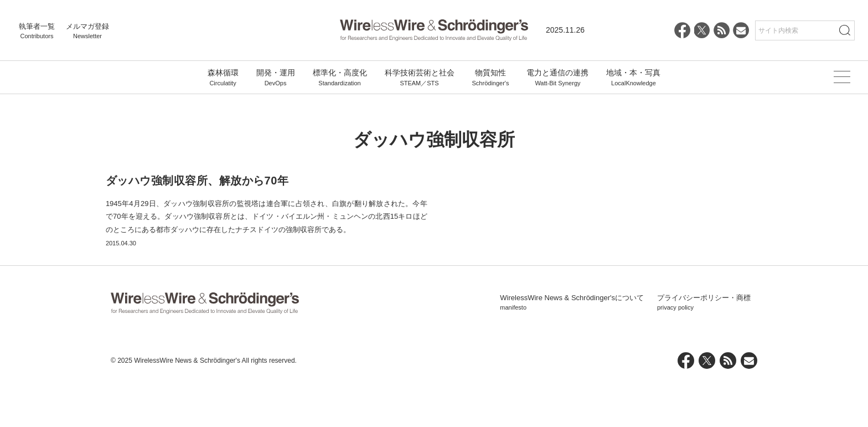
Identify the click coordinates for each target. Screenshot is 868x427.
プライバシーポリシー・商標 (704, 348)
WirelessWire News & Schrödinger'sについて (572, 348)
